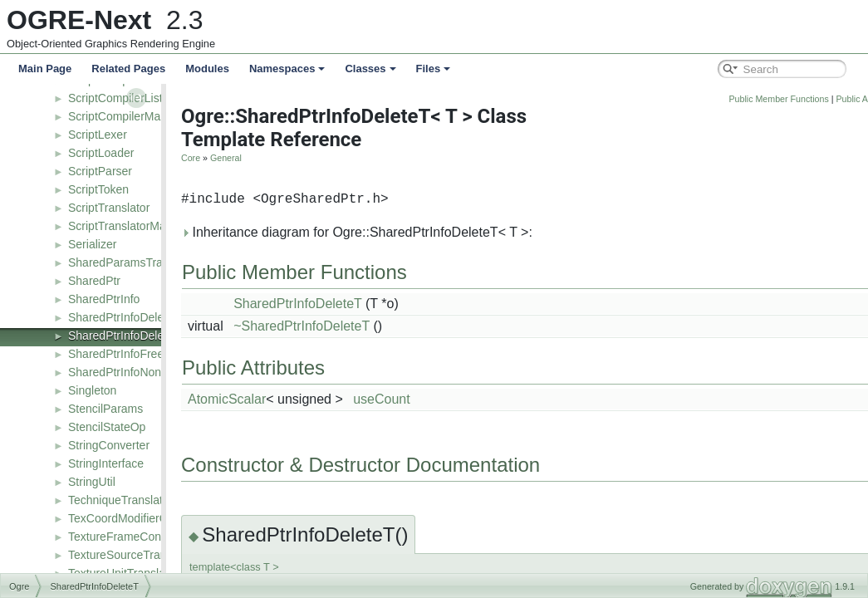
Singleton (92, 390)
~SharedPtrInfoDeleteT (347, 326)
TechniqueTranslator (120, 500)
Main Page (45, 69)
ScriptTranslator (109, 208)
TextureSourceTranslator (132, 555)
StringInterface (106, 463)
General (272, 158)
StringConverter (109, 445)
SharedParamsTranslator (133, 262)
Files (434, 69)
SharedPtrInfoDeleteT (124, 336)
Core (236, 158)
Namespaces (287, 69)
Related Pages (128, 69)
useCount (427, 399)
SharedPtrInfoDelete (121, 317)
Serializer (92, 244)
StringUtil (92, 482)
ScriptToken (98, 189)
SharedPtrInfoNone (118, 372)
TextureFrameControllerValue (144, 537)
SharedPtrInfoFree (116, 354)
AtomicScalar (272, 399)
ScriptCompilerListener (127, 98)
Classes (370, 69)
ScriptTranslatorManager (132, 226)
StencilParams (105, 409)
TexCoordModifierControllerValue (153, 518)
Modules (207, 69)
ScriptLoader (101, 153)
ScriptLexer (98, 135)
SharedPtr (94, 281)
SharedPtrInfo (104, 299)
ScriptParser (100, 171)
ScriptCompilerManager (129, 116)
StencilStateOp (107, 427)
